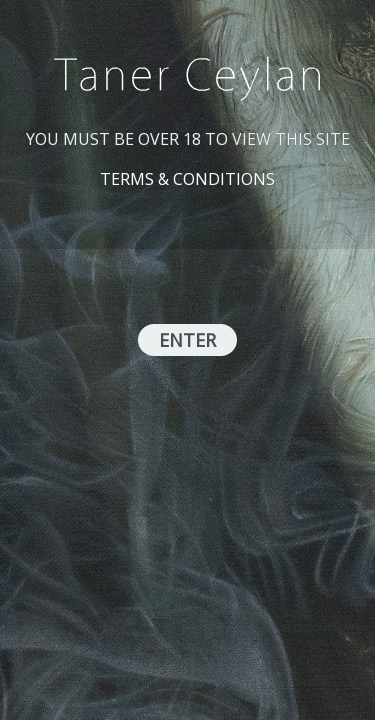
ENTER (187, 340)
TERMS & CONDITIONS (187, 179)
